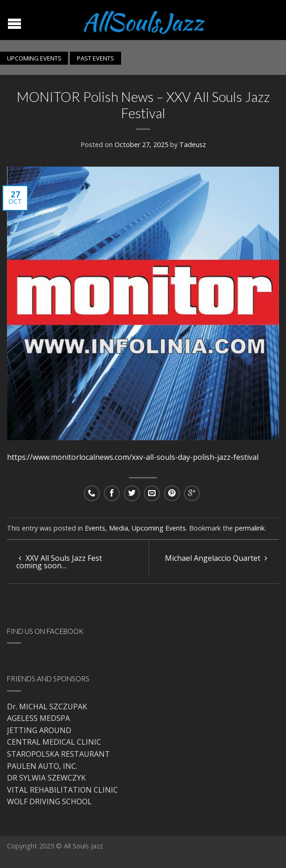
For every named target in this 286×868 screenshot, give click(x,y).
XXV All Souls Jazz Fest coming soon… (59, 562)
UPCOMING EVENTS (34, 58)
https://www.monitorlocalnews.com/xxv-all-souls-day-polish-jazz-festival (134, 457)
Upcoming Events (159, 528)
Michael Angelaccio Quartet (216, 558)
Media (119, 528)
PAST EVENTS (95, 58)
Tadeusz (193, 145)
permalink (250, 528)
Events (95, 528)
